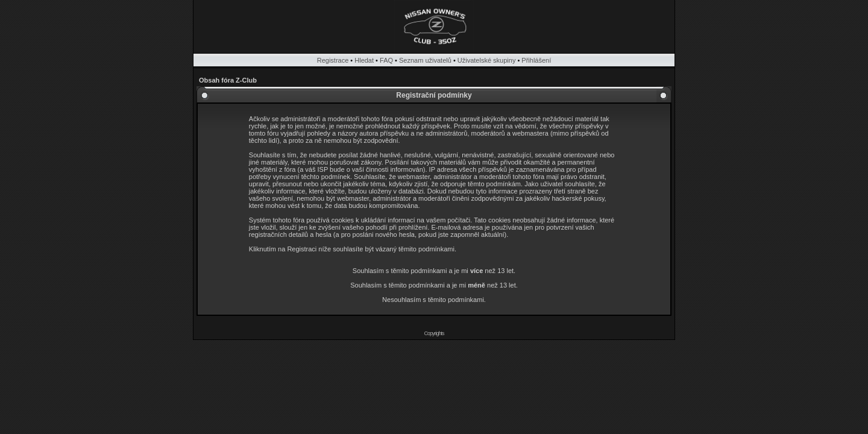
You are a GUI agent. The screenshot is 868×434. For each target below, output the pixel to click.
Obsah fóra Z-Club (228, 80)
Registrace (333, 60)
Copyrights (434, 333)
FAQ (386, 60)
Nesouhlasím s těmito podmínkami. (434, 300)
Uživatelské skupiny (487, 60)
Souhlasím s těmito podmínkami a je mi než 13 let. (434, 271)
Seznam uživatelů (425, 60)
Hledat (364, 60)
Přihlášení (536, 60)
